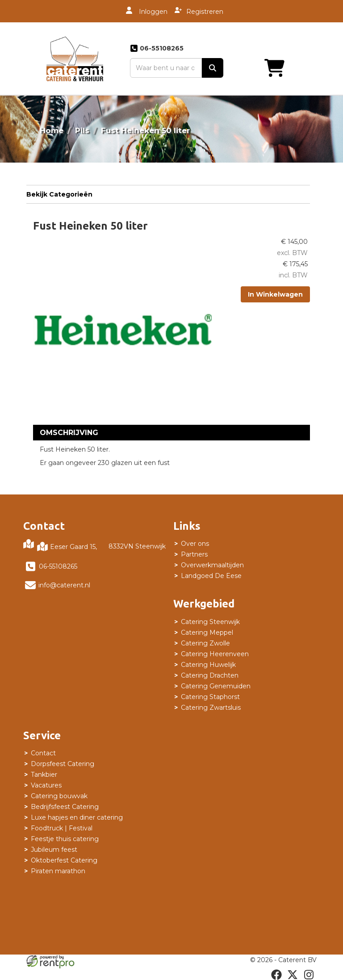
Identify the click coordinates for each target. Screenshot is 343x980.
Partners (194, 554)
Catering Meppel (207, 632)
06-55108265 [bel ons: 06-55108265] (58, 566)
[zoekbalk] (166, 68)
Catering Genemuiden (216, 686)
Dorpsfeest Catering (63, 764)
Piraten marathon (58, 871)
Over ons (195, 544)
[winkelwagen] (257, 68)
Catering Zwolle (205, 643)
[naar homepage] (75, 59)
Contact (43, 753)
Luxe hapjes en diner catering (77, 817)
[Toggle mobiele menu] (300, 68)
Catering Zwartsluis (211, 708)
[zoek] (213, 68)
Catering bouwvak (59, 796)
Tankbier (44, 775)
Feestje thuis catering (65, 839)
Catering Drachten (210, 675)
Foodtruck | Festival (62, 828)
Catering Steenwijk (210, 622)
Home (52, 130)
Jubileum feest (54, 850)
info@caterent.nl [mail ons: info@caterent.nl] (64, 585)
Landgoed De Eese (211, 576)
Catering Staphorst (210, 697)
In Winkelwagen (275, 294)
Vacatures (46, 785)
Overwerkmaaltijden (212, 565)
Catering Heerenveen (215, 654)
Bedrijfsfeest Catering (65, 807)
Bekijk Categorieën (168, 194)
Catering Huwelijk (208, 665)
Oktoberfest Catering (64, 860)
